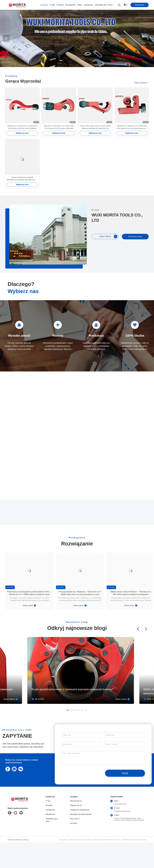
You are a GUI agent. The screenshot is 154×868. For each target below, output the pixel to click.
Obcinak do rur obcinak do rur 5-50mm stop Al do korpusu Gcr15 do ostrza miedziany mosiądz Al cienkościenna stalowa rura (22, 127)
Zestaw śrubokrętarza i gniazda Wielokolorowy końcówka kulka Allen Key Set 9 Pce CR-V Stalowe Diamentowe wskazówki (22, 179)
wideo (80, 5)
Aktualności (89, 5)
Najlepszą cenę (22, 133)
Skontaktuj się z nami (104, 5)
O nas (52, 5)
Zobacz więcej (141, 83)
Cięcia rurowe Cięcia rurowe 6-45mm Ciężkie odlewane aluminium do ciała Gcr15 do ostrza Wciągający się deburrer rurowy (95, 127)
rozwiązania (70, 5)
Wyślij (125, 799)
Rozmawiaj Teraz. (135, 291)
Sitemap (26, 865)
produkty (60, 5)
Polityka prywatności (15, 865)
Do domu (44, 5)
